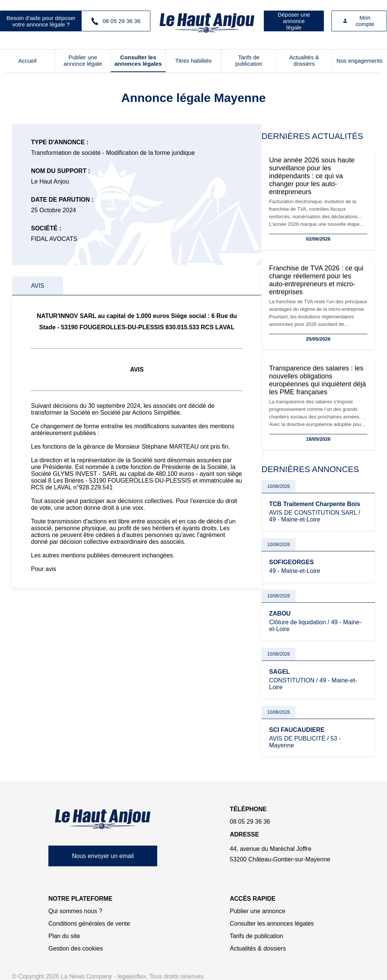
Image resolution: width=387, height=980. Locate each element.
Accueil (28, 61)
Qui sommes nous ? (75, 911)
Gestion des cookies (76, 948)
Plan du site (64, 936)
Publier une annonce (258, 911)
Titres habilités (193, 61)
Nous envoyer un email (103, 856)
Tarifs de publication (249, 60)
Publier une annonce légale (83, 60)
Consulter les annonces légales (138, 60)
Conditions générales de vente (89, 924)
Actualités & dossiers (304, 60)
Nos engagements (359, 61)
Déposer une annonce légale (294, 21)
